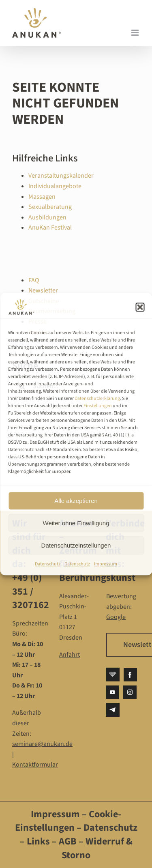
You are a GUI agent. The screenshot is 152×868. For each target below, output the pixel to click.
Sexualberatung (50, 207)
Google (116, 617)
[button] (140, 307)
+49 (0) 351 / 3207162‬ (31, 591)
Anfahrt (70, 655)
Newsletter (43, 290)
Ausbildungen (47, 217)
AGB (68, 841)
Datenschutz (48, 564)
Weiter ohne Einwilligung (76, 523)
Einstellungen (98, 406)
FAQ (34, 280)
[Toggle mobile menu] (136, 33)
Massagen (42, 197)
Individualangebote (55, 186)
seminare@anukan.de (42, 744)
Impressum (106, 564)
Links (37, 841)
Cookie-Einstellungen (68, 821)
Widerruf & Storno (97, 848)
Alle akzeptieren (76, 501)
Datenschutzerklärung (97, 399)
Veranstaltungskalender (61, 176)
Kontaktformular (35, 765)
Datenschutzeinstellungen (76, 545)
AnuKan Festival (50, 228)
